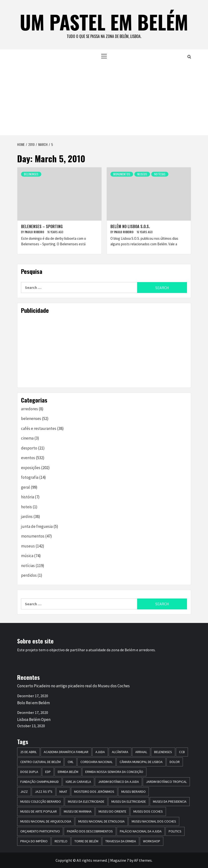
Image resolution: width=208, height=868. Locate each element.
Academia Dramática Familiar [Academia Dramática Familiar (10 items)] (66, 752)
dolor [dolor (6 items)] (175, 762)
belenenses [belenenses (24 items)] (163, 752)
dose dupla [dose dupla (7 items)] (29, 772)
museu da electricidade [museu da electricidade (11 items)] (86, 801)
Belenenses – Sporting (42, 226)
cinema (27, 438)
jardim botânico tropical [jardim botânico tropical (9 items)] (166, 782)
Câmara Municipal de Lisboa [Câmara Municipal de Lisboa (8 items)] (141, 762)
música (27, 556)
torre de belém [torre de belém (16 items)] (86, 841)
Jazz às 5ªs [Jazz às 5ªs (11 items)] (44, 792)
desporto (29, 448)
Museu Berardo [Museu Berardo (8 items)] (133, 792)
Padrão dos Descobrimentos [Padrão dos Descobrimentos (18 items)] (90, 831)
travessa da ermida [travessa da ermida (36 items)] (121, 841)
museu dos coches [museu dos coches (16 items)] (148, 811)
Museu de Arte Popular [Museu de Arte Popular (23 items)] (39, 811)
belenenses (31, 174)
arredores (29, 409)
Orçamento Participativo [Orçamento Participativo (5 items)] (40, 831)
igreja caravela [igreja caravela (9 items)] (78, 782)
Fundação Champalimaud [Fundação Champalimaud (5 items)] (39, 782)
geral (25, 487)
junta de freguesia (37, 526)
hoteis (26, 507)
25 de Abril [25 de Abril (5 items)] (29, 752)
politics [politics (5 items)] (175, 831)
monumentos (122, 174)
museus (142, 174)
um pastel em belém (104, 22)
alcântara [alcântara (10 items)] (120, 752)
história (28, 497)
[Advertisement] (104, 99)
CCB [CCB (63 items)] (182, 752)
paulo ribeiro (35, 232)
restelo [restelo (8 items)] (61, 841)
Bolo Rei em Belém (33, 703)
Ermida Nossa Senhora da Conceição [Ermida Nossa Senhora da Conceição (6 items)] (114, 772)
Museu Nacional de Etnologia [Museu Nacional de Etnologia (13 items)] (101, 821)
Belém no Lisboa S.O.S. (130, 226)
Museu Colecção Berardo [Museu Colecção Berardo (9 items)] (41, 801)
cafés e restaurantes (39, 428)
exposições (31, 468)
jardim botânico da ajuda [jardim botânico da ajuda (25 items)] (118, 782)
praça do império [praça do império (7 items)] (34, 841)
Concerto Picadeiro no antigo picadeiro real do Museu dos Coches (73, 686)
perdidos (29, 575)
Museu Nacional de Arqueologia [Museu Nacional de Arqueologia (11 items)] (46, 821)
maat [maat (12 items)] (63, 792)
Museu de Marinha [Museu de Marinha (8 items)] (78, 811)
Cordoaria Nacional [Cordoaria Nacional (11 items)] (97, 762)
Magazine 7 (119, 860)
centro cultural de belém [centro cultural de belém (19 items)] (40, 762)
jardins (27, 516)
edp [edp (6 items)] (48, 772)
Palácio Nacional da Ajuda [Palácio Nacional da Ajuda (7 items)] (141, 831)
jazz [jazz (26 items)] (24, 792)
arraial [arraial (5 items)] (141, 752)
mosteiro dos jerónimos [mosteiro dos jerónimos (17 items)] (94, 792)
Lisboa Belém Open (34, 719)
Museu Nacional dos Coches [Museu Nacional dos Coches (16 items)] (154, 821)
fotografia (30, 477)
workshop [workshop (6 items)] (152, 841)
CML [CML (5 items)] (71, 762)
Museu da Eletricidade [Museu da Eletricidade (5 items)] (129, 801)
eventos (28, 458)
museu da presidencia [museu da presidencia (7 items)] (170, 801)
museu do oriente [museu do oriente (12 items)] (112, 811)
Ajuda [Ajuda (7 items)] (100, 752)
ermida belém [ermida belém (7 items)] (68, 772)
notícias (160, 174)
